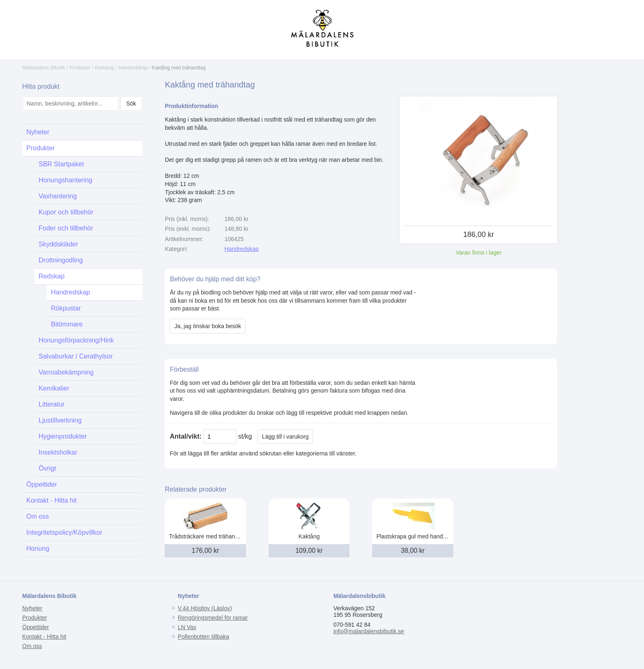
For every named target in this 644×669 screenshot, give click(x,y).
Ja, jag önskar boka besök (208, 326)
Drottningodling (61, 260)
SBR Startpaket (61, 164)
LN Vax (187, 627)
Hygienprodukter (63, 436)
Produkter (80, 68)
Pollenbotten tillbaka (204, 637)
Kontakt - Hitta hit (52, 500)
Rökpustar (66, 308)
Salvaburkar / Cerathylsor (76, 356)
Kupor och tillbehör (66, 212)
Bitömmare (67, 324)
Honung (38, 548)
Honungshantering (66, 180)
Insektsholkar (58, 452)
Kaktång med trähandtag (179, 68)
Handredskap (133, 68)
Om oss (38, 516)
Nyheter (38, 132)
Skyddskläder (58, 244)
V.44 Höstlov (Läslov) (205, 608)
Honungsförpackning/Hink (76, 340)
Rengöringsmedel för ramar (213, 618)
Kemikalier (54, 388)
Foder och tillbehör (66, 228)
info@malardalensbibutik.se (369, 631)
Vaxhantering (58, 196)
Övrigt (47, 468)
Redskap (105, 68)
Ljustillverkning (60, 420)
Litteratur (52, 404)
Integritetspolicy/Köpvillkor (64, 532)
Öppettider (42, 484)
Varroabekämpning (66, 372)
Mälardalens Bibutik (44, 68)
